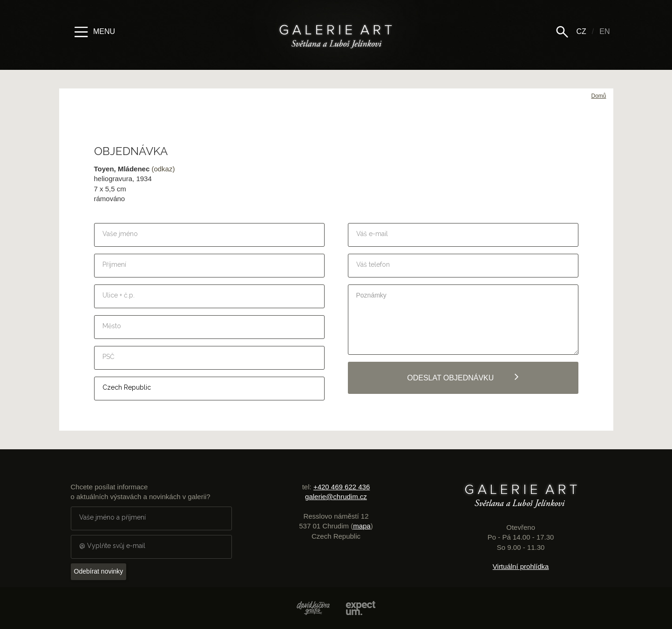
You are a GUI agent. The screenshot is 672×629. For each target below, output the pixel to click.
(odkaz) (163, 169)
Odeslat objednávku (463, 377)
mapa (362, 526)
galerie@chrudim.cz (336, 497)
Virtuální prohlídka (521, 566)
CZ (581, 31)
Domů (598, 96)
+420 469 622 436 (342, 487)
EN (604, 31)
